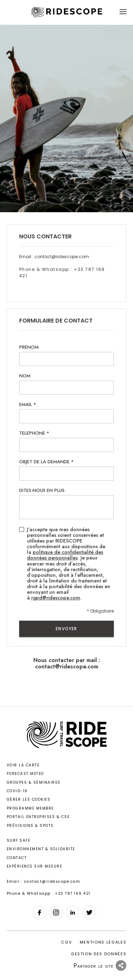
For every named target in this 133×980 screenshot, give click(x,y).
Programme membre (30, 808)
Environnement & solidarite (41, 849)
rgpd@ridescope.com (56, 598)
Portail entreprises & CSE (38, 817)
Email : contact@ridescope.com (54, 257)
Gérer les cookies (29, 799)
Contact (17, 858)
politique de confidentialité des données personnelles (65, 555)
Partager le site (100, 966)
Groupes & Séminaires (34, 782)
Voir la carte (23, 765)
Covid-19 (17, 791)
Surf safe (19, 840)
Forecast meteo (25, 774)
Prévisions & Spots (30, 826)
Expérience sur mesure (35, 866)
